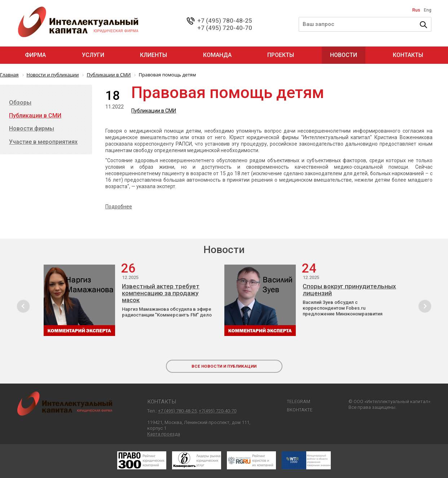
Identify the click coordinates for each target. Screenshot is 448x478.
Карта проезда (164, 434)
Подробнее (119, 207)
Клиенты (153, 55)
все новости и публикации (224, 366)
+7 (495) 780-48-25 (225, 21)
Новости (344, 55)
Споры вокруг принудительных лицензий (349, 290)
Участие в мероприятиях (43, 142)
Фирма (35, 55)
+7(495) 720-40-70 (218, 411)
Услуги (93, 55)
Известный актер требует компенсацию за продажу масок (161, 293)
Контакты (408, 55)
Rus (416, 10)
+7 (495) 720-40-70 (225, 28)
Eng (428, 10)
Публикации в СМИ (154, 111)
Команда (217, 55)
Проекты (281, 55)
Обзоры (20, 103)
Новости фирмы (32, 129)
